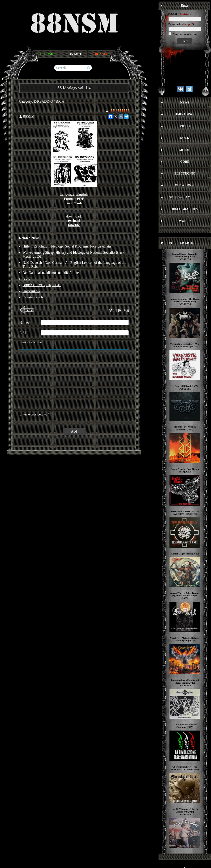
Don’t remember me (185, 34)
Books (60, 101)
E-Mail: (173, 14)
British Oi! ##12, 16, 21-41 (42, 285)
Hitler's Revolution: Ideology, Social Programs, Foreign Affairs (67, 246)
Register (184, 14)
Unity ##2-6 (31, 291)
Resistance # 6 (33, 297)
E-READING (43, 101)
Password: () (181, 24)
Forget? (188, 24)
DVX (26, 279)
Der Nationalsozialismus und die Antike (51, 273)
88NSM (29, 116)
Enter (185, 41)
